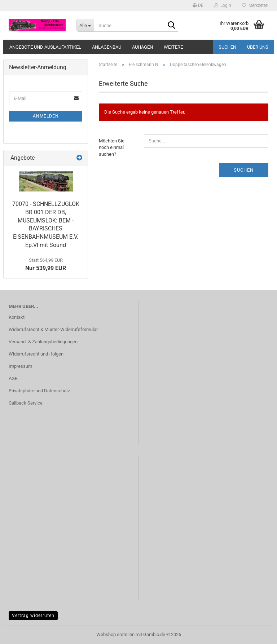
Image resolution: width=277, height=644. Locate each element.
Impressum (20, 366)
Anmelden (46, 116)
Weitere (173, 47)
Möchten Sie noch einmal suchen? (112, 147)
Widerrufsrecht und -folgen (36, 354)
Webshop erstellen (115, 634)
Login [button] (223, 5)
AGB (13, 378)
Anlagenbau (107, 47)
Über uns (258, 47)
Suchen (227, 47)
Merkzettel (255, 5)
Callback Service (26, 403)
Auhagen (142, 47)
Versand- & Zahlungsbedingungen (43, 342)
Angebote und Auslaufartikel (45, 47)
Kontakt (17, 317)
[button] (198, 5)
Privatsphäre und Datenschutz (39, 391)
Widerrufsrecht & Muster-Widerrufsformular (53, 329)
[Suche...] (85, 25)
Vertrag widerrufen (33, 616)
